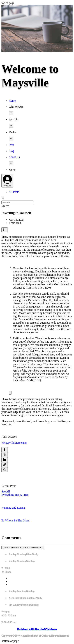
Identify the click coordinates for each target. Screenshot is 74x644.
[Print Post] (5, 470)
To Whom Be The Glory (15, 520)
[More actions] (5, 230)
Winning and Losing (13, 508)
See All (6, 491)
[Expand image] (10, 393)
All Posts (14, 192)
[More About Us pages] (11, 163)
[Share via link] (5, 465)
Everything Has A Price (15, 495)
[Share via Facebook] (5, 450)
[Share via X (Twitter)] (5, 455)
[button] (41, 107)
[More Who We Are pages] (11, 113)
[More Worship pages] (11, 126)
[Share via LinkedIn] (5, 460)
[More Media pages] (11, 139)
